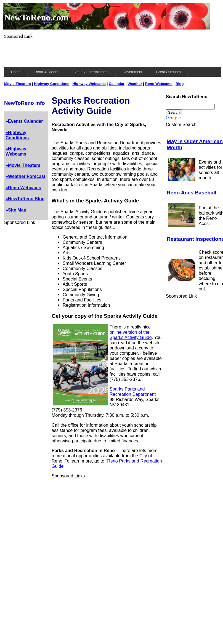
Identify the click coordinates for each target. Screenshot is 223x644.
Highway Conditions (52, 84)
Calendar (117, 84)
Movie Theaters (18, 84)
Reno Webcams (159, 84)
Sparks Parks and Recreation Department (133, 392)
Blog (180, 84)
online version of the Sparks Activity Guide (131, 335)
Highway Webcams (89, 84)
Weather (135, 84)
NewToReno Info (25, 103)
